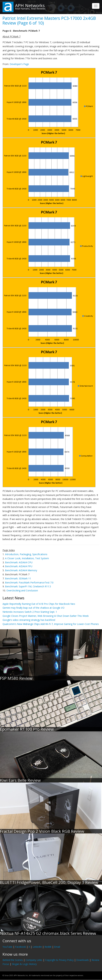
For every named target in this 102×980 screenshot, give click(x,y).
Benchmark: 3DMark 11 (18, 578)
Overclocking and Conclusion (22, 590)
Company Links (34, 960)
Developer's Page (19, 64)
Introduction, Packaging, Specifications (26, 554)
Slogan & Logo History (24, 964)
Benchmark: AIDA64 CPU (19, 562)
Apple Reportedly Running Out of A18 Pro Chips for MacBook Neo (39, 604)
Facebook (20, 947)
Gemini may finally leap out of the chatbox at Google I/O (33, 608)
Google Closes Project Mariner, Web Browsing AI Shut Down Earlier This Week (46, 616)
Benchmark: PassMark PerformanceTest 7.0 (29, 582)
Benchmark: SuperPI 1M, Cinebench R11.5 (28, 586)
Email (57, 947)
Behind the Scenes (13, 960)
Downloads (83, 960)
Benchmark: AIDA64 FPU (19, 566)
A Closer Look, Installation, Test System (27, 558)
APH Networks (30, 5)
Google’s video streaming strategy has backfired (29, 620)
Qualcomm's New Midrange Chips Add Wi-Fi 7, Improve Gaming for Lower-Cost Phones (51, 624)
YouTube (7, 947)
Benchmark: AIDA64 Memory (21, 570)
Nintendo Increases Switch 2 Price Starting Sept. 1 (30, 612)
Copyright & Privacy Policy (59, 960)
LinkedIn (37, 947)
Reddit (48, 947)
